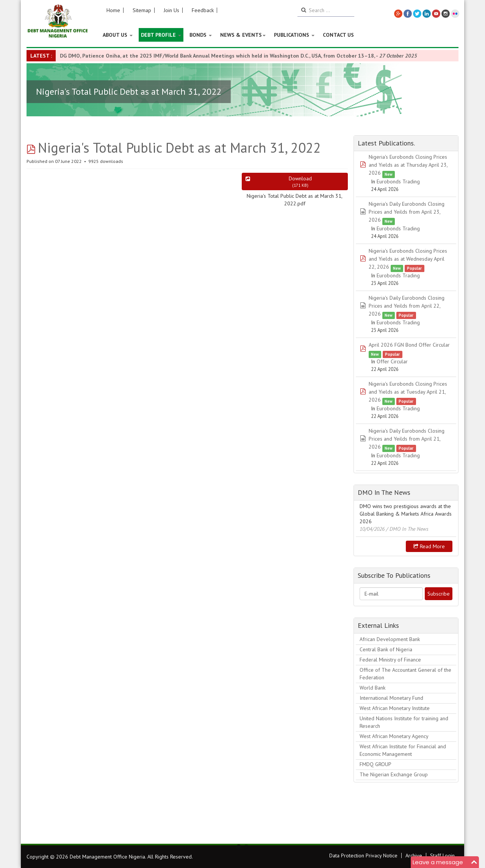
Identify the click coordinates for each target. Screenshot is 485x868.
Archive (414, 855)
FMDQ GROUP (375, 764)
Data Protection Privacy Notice (363, 855)
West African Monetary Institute (395, 708)
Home (113, 10)
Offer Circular (392, 361)
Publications (294, 35)
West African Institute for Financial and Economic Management (403, 750)
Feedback (203, 10)
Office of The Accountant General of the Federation (405, 674)
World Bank (372, 688)
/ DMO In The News (407, 529)
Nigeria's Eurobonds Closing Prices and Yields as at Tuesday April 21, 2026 (408, 392)
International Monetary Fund (391, 698)
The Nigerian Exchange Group (394, 774)
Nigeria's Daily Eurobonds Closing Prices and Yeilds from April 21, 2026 (407, 439)
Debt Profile (161, 35)
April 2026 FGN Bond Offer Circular (409, 345)
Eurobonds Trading (398, 181)
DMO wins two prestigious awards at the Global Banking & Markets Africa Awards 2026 (406, 514)
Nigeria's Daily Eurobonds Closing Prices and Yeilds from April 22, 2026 (407, 306)
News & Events (243, 35)
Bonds (201, 35)
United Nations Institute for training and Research (404, 722)
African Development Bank (390, 639)
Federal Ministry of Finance (390, 660)
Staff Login (442, 855)
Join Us (171, 10)
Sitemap (142, 10)
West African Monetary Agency (394, 736)
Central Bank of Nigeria (386, 649)
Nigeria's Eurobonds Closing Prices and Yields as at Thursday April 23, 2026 (408, 165)
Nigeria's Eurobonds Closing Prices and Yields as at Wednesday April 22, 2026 (408, 259)
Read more (429, 546)
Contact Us (338, 35)
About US (118, 35)
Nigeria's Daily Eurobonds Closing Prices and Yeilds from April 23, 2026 (407, 212)
